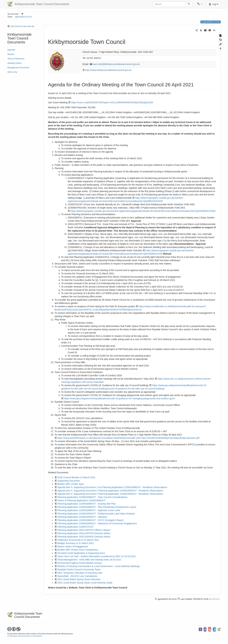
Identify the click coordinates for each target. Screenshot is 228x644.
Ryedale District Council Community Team (79, 570)
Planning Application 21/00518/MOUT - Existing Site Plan (87, 504)
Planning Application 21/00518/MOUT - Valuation (82, 517)
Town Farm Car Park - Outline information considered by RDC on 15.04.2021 (97, 556)
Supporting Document (69, 481)
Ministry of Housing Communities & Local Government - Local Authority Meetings (99, 566)
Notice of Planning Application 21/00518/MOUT (82, 500)
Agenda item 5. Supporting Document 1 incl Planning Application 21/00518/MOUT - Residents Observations (112, 487)
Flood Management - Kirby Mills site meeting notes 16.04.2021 (89, 560)
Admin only (12, 72)
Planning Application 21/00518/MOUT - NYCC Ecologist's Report (91, 520)
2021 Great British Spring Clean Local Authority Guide (85, 583)
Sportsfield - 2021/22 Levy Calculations (78, 576)
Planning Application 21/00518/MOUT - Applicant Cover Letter (89, 510)
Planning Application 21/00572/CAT (76, 527)
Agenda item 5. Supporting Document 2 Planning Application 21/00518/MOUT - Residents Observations (110, 491)
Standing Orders (15, 63)
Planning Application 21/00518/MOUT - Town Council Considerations (93, 497)
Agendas (11, 50)
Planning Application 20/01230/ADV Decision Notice (84, 537)
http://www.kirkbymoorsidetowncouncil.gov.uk (108, 70)
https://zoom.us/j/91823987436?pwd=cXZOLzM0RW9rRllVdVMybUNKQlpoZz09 (112, 102)
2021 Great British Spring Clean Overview (79, 579)
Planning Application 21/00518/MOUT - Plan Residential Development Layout (97, 507)
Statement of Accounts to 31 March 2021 (78, 540)
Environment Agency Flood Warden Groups (80, 563)
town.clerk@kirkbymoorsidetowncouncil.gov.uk (116, 64)
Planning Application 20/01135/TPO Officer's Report (84, 530)
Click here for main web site (22, 26)
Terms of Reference (16, 59)
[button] (200, 4)
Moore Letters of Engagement (73, 546)
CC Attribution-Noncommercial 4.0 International (25, 636)
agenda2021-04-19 (23, 17)
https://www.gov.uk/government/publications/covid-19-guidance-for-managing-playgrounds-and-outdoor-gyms (120, 398)
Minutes (11, 54)
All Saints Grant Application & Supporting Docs (81, 553)
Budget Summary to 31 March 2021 (76, 543)
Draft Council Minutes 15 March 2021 (77, 477)
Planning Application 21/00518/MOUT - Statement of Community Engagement (97, 523)
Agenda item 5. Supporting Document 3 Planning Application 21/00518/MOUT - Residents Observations (110, 494)
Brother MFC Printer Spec (71, 484)
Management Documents (18, 68)
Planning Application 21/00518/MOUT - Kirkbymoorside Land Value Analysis (96, 514)
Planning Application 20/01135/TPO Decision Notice (84, 533)
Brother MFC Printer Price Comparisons (78, 550)
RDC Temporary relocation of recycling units (80, 573)
